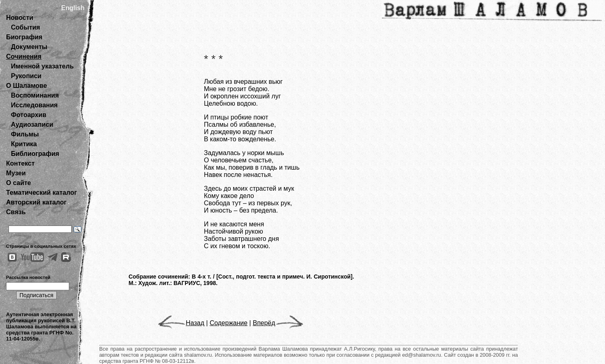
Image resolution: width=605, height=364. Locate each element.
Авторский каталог (36, 202)
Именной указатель (42, 66)
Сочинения (24, 56)
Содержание (229, 323)
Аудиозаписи (32, 125)
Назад (181, 323)
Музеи (16, 173)
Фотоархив (29, 115)
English (73, 8)
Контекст (20, 163)
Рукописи (26, 76)
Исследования (34, 105)
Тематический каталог (42, 193)
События (26, 27)
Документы (29, 47)
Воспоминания (35, 95)
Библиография (35, 154)
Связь (16, 212)
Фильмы (25, 134)
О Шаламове (27, 86)
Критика (24, 144)
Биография (24, 37)
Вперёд (278, 323)
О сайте (18, 183)
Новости (20, 18)
